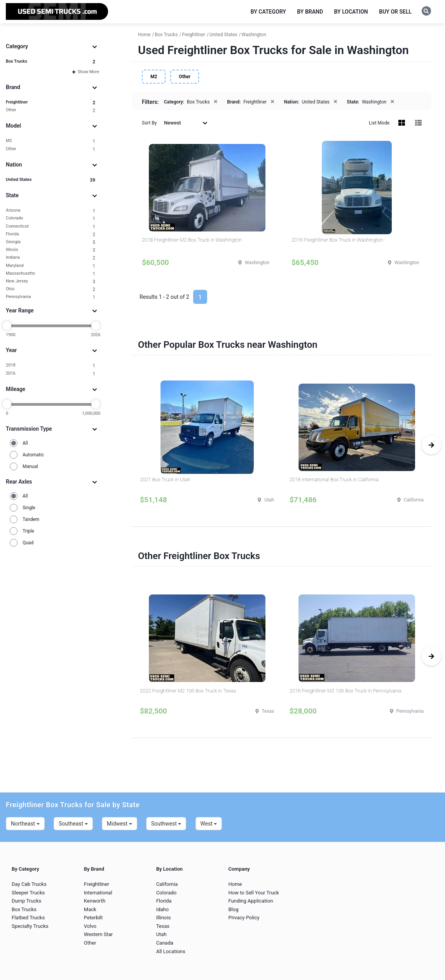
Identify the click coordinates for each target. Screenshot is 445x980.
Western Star (98, 934)
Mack (90, 909)
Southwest (166, 824)
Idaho (163, 909)
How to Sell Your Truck (253, 893)
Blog (233, 909)
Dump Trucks (26, 901)
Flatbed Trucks (28, 918)
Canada (165, 943)
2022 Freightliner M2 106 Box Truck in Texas (188, 691)
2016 (51, 374)
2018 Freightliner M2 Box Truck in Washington (192, 240)
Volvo (90, 926)
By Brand (310, 12)
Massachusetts (51, 274)
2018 (51, 366)
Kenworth (95, 901)
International (98, 893)
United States (51, 180)
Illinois (51, 250)
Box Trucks (51, 62)
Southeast (73, 824)
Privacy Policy (244, 918)
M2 (51, 141)
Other (51, 110)
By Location (351, 12)
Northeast (25, 824)
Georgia (51, 242)
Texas (163, 926)
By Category (268, 12)
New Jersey (51, 281)
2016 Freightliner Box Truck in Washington (337, 240)
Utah (161, 934)
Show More (86, 72)
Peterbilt (93, 918)
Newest (186, 123)
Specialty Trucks (30, 926)
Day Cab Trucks (29, 884)
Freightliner (51, 103)
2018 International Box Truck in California (334, 479)
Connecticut (51, 227)
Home (235, 884)
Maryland (51, 266)
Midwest (120, 824)
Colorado (51, 218)
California (167, 884)
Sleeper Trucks (28, 893)
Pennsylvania (51, 297)
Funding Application (250, 901)
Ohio (51, 289)
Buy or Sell (395, 12)
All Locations (171, 951)
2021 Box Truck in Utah (165, 479)
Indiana (51, 258)
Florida (51, 234)
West (209, 824)
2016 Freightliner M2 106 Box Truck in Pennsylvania (346, 691)
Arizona (51, 211)
